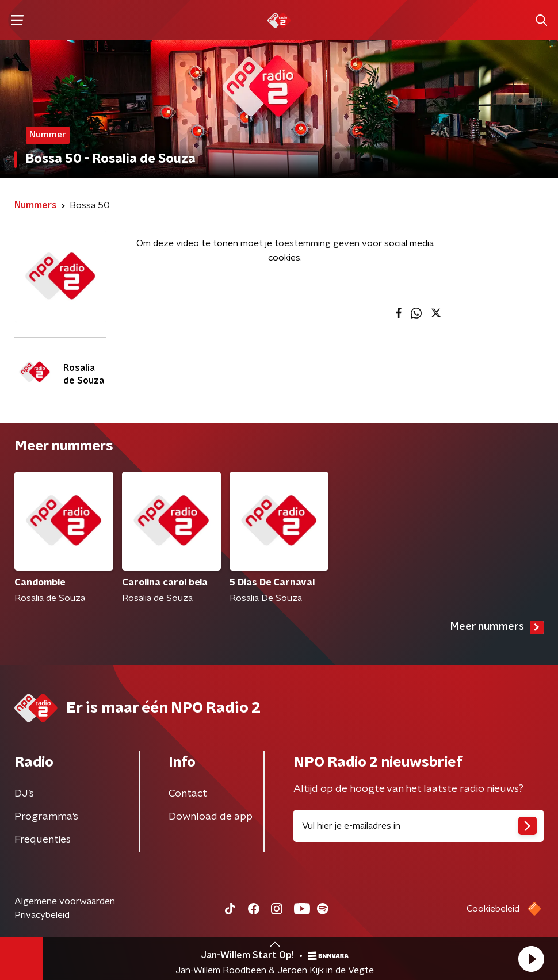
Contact (188, 794)
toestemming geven (317, 243)
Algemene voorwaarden (65, 901)
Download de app (211, 817)
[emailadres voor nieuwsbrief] (418, 826)
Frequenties (43, 840)
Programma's (46, 817)
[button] (531, 959)
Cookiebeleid (493, 909)
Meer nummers (497, 627)
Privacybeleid (42, 915)
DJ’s (24, 794)
